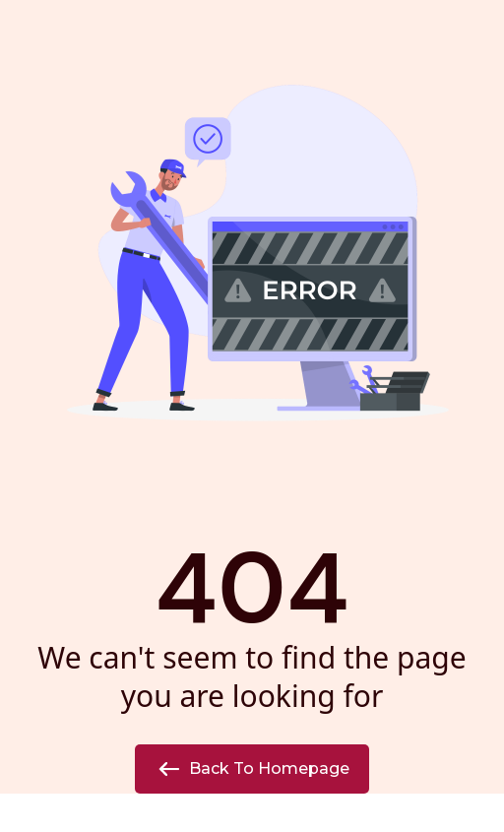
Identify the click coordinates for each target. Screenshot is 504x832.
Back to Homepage (252, 769)
